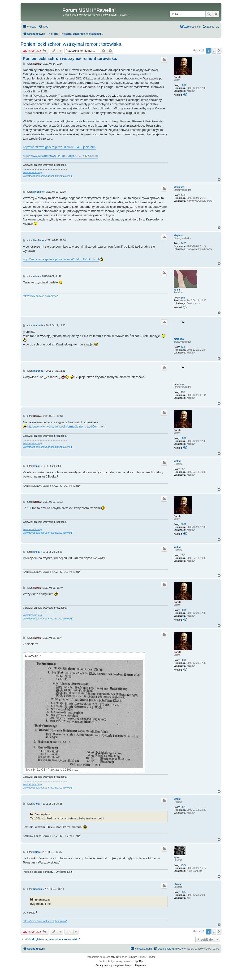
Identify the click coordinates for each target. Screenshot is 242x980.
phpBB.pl (139, 961)
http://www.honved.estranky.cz (40, 296)
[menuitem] (43, 27)
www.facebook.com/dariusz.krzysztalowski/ (48, 176)
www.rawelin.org (32, 172)
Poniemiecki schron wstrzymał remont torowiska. (71, 44)
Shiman (178, 884)
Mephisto (179, 187)
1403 (184, 195)
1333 (184, 347)
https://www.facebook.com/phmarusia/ (45, 921)
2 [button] (214, 51)
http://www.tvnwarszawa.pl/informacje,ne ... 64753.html (60, 156)
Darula (177, 77)
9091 (184, 85)
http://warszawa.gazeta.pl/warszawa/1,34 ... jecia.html (60, 147)
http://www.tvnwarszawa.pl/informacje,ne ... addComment (66, 426)
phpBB (114, 957)
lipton (177, 857)
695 (183, 298)
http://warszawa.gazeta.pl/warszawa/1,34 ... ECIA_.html (61, 259)
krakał (177, 461)
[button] (219, 51)
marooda (179, 339)
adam (177, 290)
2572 (184, 865)
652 (183, 469)
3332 (184, 892)
